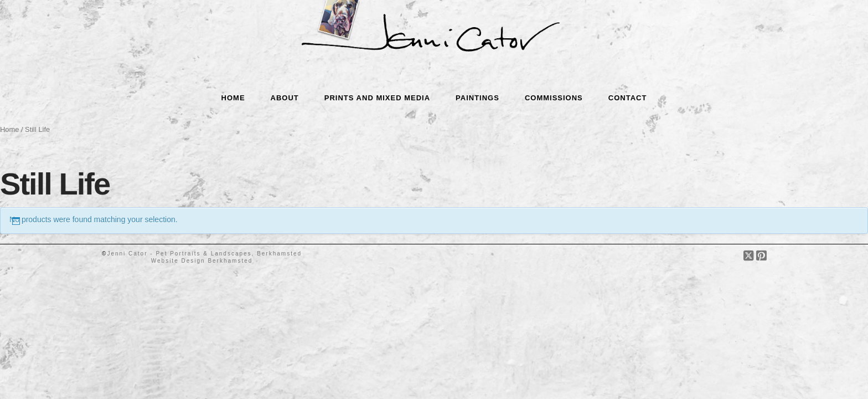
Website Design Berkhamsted (202, 261)
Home (9, 129)
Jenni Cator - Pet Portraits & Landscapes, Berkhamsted (204, 254)
